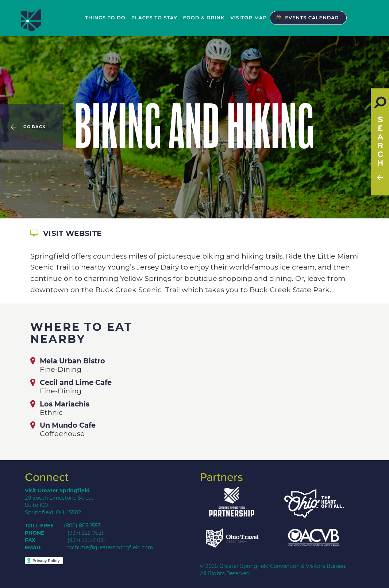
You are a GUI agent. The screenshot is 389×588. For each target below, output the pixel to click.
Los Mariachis (65, 404)
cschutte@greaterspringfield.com (110, 547)
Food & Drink (204, 18)
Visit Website (66, 233)
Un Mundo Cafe (68, 425)
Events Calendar (306, 18)
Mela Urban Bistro (72, 361)
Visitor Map (249, 18)
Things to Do (105, 18)
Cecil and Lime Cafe (76, 382)
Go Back (34, 127)
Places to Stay (154, 18)
